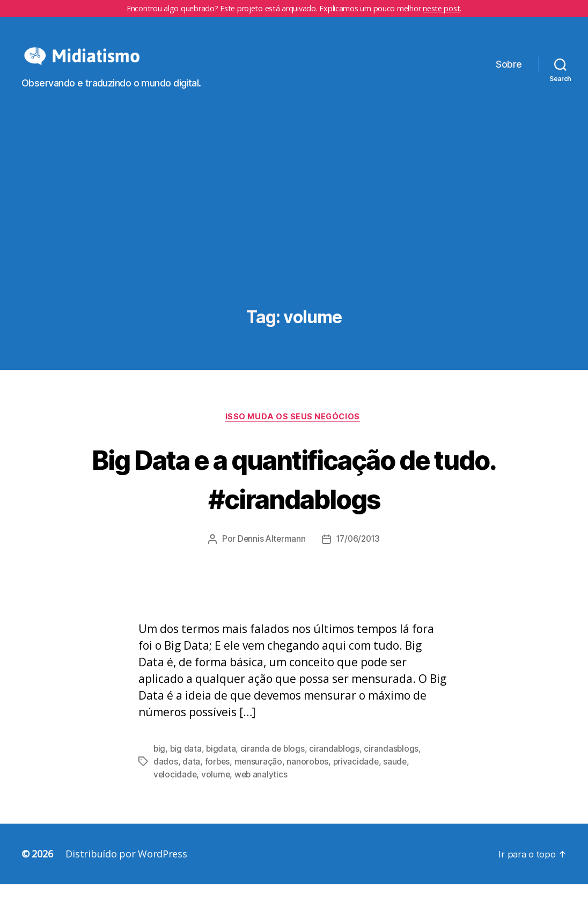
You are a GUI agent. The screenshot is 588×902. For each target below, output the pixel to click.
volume (217, 792)
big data (187, 766)
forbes (218, 779)
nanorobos (310, 779)
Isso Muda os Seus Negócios (294, 434)
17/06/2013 (359, 557)
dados (166, 779)
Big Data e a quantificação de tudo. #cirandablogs (294, 494)
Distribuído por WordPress (126, 871)
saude (399, 779)
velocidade (175, 792)
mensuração (259, 779)
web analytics (263, 792)
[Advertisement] (294, 243)
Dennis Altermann (270, 557)
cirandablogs (337, 766)
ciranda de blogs (275, 766)
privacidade (359, 779)
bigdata (222, 766)
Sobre (509, 72)
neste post (441, 8)
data (191, 779)
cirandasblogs (395, 766)
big (160, 766)
